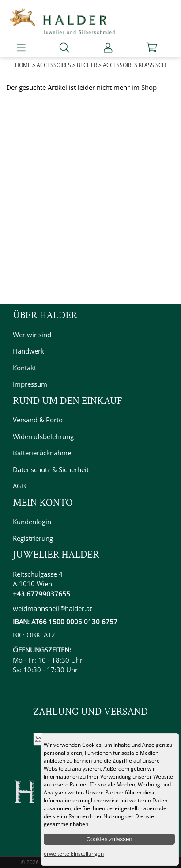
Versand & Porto (38, 420)
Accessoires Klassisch (134, 65)
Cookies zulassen (109, 839)
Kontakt (25, 368)
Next (170, 72)
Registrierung (33, 538)
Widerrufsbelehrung (43, 436)
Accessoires (54, 65)
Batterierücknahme (42, 453)
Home (23, 65)
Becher (87, 65)
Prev (11, 72)
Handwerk (28, 351)
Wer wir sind (32, 335)
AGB (19, 486)
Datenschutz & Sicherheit (51, 469)
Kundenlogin (32, 522)
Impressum (30, 384)
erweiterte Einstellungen (74, 854)
